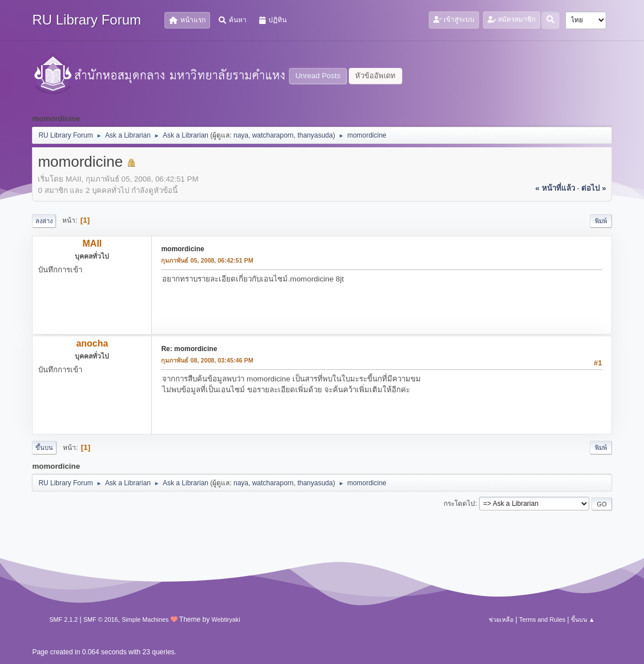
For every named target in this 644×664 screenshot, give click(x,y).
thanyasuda (315, 135)
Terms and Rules (542, 619)
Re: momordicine (189, 349)
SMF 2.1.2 (63, 619)
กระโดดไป (459, 504)
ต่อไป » (593, 188)
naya (241, 135)
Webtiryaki (226, 619)
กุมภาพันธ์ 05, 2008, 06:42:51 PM (207, 260)
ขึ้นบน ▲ (583, 619)
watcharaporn (273, 135)
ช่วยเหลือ (501, 619)
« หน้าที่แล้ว (555, 188)
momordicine (182, 249)
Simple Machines (145, 619)
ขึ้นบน (44, 448)
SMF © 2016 (101, 619)
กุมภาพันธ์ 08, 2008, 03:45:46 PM (207, 360)
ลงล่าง (44, 221)
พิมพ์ (601, 221)
